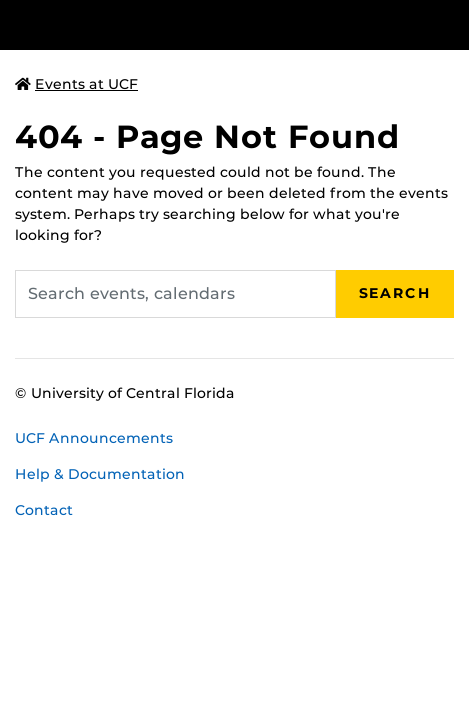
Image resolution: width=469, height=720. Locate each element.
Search (395, 293)
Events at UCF (76, 84)
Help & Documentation (100, 474)
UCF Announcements (94, 438)
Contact (44, 510)
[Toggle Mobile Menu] (449, 23)
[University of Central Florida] (152, 24)
